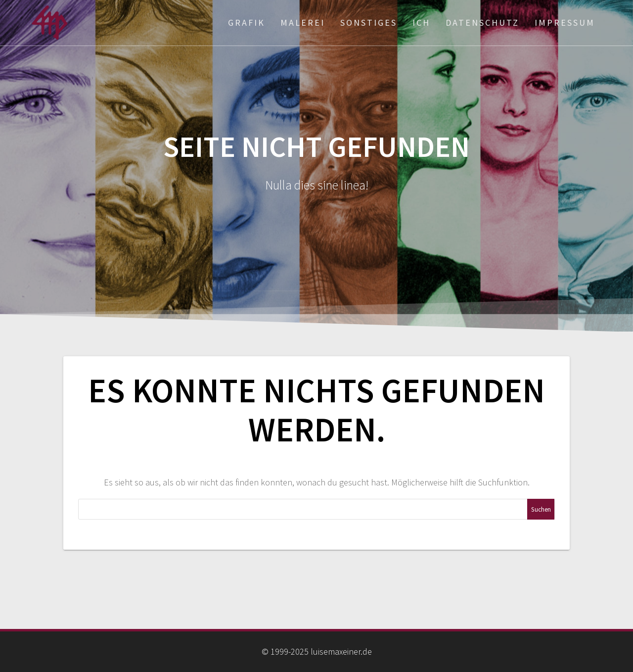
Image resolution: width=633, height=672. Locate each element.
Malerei (303, 23)
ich (421, 23)
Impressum (565, 23)
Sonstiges (369, 23)
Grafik (247, 23)
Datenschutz (482, 23)
